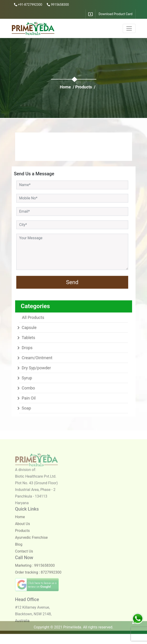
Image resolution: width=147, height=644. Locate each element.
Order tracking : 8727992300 (38, 577)
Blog (19, 549)
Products (84, 87)
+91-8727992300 (28, 5)
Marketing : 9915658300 (35, 570)
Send (72, 283)
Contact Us (24, 556)
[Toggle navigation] (129, 28)
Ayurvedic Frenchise (31, 542)
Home (65, 87)
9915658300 (58, 5)
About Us (23, 528)
